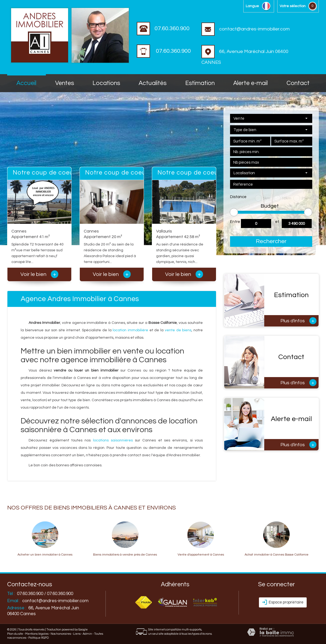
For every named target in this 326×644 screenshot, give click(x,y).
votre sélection (293, 6)
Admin (87, 634)
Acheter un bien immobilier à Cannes (45, 555)
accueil (26, 83)
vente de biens (178, 330)
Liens (77, 634)
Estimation (200, 83)
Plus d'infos (298, 321)
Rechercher (271, 241)
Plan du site (15, 634)
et (277, 222)
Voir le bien (39, 274)
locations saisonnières (113, 440)
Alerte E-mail (250, 83)
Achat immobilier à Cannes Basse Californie (277, 555)
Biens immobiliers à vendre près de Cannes (125, 555)
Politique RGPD (39, 638)
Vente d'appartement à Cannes (201, 555)
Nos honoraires (61, 634)
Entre (235, 222)
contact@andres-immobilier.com (246, 29)
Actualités (153, 83)
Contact (298, 83)
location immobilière (130, 330)
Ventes (65, 83)
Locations (106, 83)
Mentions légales (37, 634)
